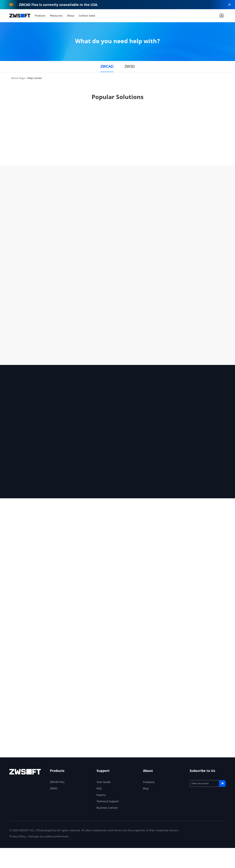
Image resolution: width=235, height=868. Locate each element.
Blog (146, 808)
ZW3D (130, 66)
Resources (56, 16)
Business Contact (107, 828)
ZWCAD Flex (57, 802)
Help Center (35, 78)
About (71, 16)
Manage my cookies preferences (49, 856)
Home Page (18, 78)
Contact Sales (87, 16)
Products (40, 16)
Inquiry (101, 815)
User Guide (103, 802)
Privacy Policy (18, 856)
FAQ (99, 808)
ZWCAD (107, 66)
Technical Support (108, 821)
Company (149, 802)
